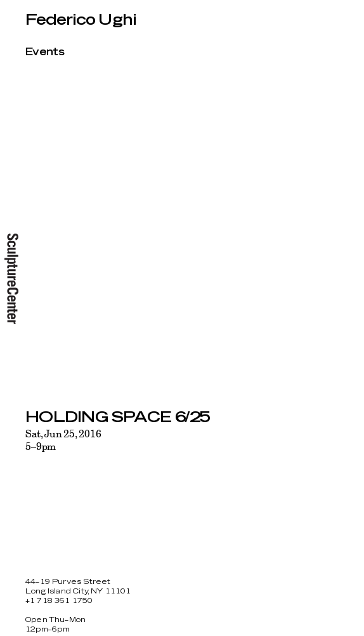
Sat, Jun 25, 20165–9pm (63, 440)
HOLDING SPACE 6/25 (118, 418)
